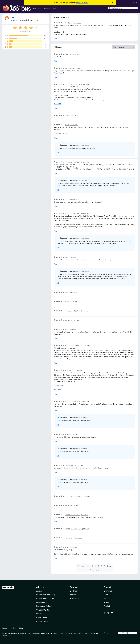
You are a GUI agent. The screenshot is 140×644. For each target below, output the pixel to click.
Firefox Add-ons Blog (45, 595)
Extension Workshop (45, 598)
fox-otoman (69, 538)
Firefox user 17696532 (73, 84)
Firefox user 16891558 (73, 515)
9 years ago (77, 23)
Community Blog (43, 610)
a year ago (85, 84)
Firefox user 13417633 (73, 529)
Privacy (5, 628)
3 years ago (75, 320)
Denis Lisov (33, 20)
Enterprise (74, 598)
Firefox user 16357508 (73, 311)
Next (109, 566)
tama (67, 547)
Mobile (73, 595)
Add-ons (40, 587)
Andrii (67, 125)
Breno (67, 257)
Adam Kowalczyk (20, 20)
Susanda (68, 54)
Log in (135, 2)
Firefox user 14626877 (73, 162)
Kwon (67, 116)
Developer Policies (44, 606)
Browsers (108, 591)
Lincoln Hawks (70, 465)
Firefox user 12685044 (73, 346)
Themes (47, 9)
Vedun (67, 506)
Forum (39, 614)
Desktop (74, 591)
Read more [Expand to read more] (58, 104)
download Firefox (82, 3)
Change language (110, 633)
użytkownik (69, 370)
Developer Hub (43, 602)
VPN (106, 595)
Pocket (107, 606)
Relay (106, 598)
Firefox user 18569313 (73, 213)
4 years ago (85, 346)
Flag (55, 38)
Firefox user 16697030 (73, 496)
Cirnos (67, 199)
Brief (12, 17)
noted (22, 633)
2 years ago (73, 116)
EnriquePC (68, 434)
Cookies (13, 628)
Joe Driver (68, 23)
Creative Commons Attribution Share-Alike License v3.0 (72, 633)
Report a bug (42, 617)
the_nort (68, 320)
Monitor (107, 602)
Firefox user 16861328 (73, 401)
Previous (81, 566)
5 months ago (76, 54)
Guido (67, 329)
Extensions (37, 9)
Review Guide (42, 621)
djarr (66, 292)
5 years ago (85, 496)
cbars (67, 302)
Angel (67, 68)
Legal (21, 628)
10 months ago (75, 68)
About (39, 591)
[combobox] (123, 8)
